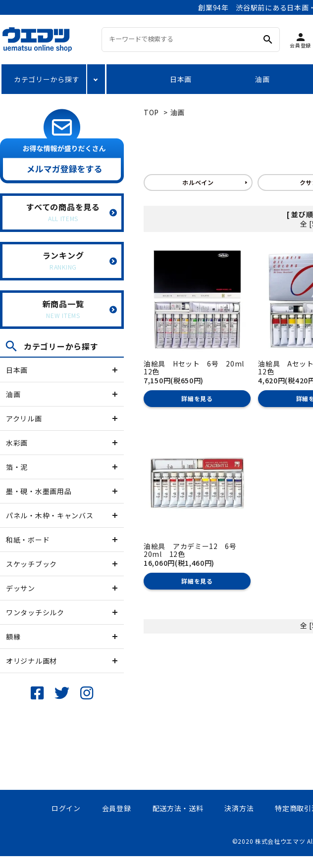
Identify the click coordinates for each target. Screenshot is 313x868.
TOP (151, 112)
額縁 (13, 637)
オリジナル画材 (31, 661)
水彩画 (17, 443)
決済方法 (239, 808)
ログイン (66, 808)
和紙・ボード (28, 540)
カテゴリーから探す (47, 79)
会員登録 (117, 808)
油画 (262, 79)
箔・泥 (17, 467)
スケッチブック (31, 564)
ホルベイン (198, 182)
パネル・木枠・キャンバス (50, 515)
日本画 (181, 79)
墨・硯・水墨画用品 (39, 491)
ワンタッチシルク (35, 612)
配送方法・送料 (178, 808)
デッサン (21, 588)
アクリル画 (24, 418)
